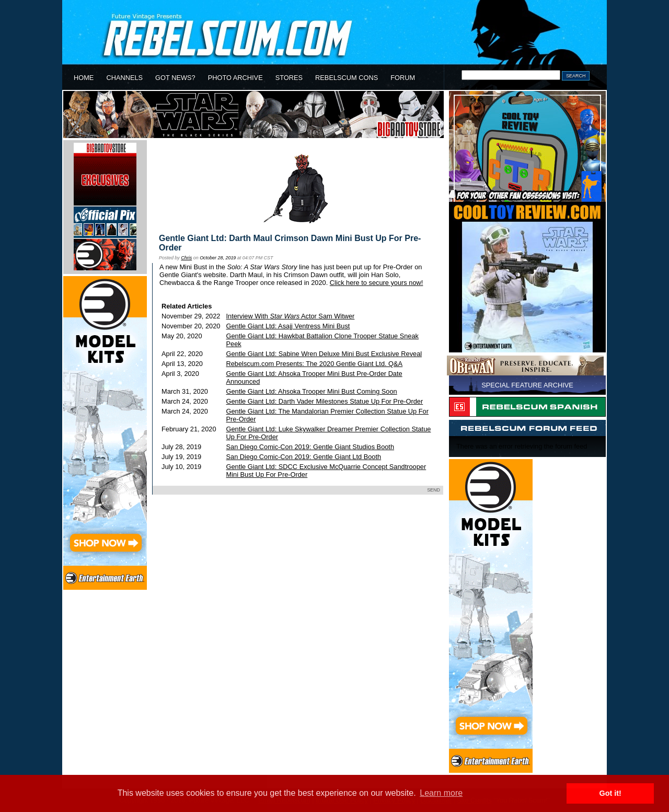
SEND (434, 490)
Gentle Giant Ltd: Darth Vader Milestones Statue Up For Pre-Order (325, 401)
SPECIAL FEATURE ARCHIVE (527, 385)
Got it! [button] (610, 793)
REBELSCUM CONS (347, 78)
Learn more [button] (441, 793)
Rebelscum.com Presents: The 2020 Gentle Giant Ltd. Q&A (315, 364)
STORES (289, 78)
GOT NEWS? (175, 78)
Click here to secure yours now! (377, 283)
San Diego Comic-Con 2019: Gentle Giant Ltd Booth (304, 457)
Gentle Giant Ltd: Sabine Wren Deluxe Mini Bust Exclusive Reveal (324, 354)
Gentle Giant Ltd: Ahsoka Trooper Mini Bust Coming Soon (312, 391)
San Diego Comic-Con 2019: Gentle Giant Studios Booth (310, 447)
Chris (186, 258)
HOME (84, 78)
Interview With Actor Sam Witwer (291, 316)
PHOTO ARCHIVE (235, 78)
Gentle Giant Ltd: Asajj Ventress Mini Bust (288, 326)
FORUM (403, 78)
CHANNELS (124, 78)
